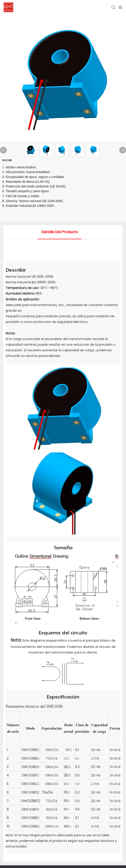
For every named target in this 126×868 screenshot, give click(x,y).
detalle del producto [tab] (60, 232)
